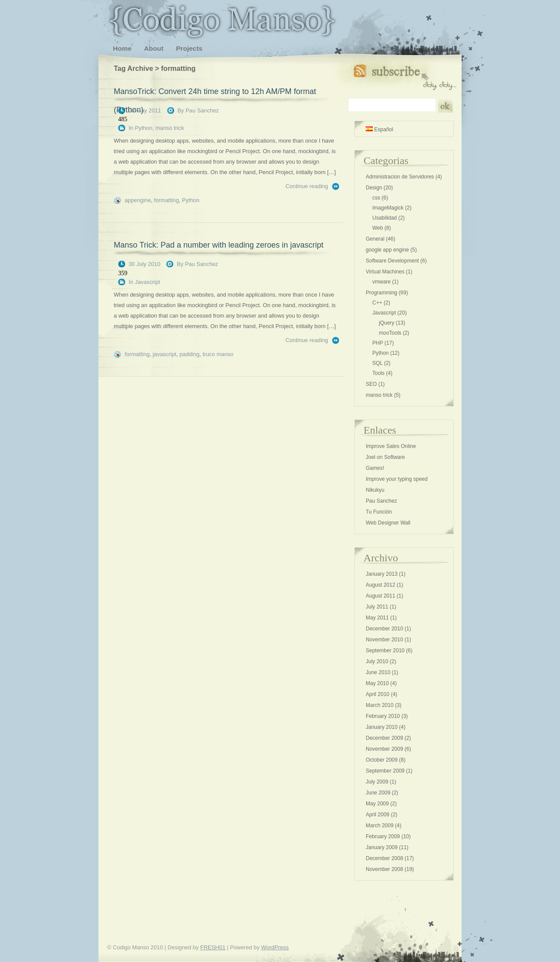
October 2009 (382, 760)
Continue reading (307, 186)
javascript (164, 354)
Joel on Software (385, 457)
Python (143, 128)
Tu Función (379, 512)
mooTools (390, 333)
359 (123, 273)
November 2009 (384, 749)
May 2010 (377, 683)
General (375, 239)
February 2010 (383, 716)
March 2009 (380, 826)
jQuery (387, 323)
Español (380, 129)
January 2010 (382, 727)
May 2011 (377, 618)
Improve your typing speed (397, 479)
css (376, 198)
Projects (189, 48)
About (154, 48)
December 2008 (384, 858)
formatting (166, 200)
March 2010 (380, 705)
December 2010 (384, 629)
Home (122, 48)
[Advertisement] (55, 219)
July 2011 (377, 607)
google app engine (387, 250)
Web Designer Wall (388, 523)
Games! (375, 468)
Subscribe (405, 75)
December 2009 (384, 738)
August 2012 (380, 585)
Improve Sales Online (391, 446)
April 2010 (378, 694)
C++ (377, 303)
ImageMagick (388, 208)
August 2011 (380, 596)
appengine (138, 200)
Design (374, 188)
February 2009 (383, 836)
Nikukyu (375, 490)
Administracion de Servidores (400, 177)
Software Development (392, 261)
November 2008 (384, 869)
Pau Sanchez (202, 110)
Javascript (147, 282)
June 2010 (378, 672)
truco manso (218, 354)
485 (123, 119)
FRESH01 (213, 947)
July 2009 (377, 782)
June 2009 (378, 793)
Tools (378, 373)
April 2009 (378, 815)
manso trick (170, 128)
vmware (381, 282)
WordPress (275, 947)
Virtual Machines (385, 272)
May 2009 (377, 804)
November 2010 (384, 640)
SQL (378, 363)
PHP (378, 343)
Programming (381, 293)
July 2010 (377, 661)
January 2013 (382, 574)
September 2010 (385, 651)
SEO (371, 384)
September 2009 (385, 771)
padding (189, 354)
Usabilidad (385, 218)
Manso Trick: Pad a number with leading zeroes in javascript (219, 245)
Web (378, 228)
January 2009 (382, 847)
